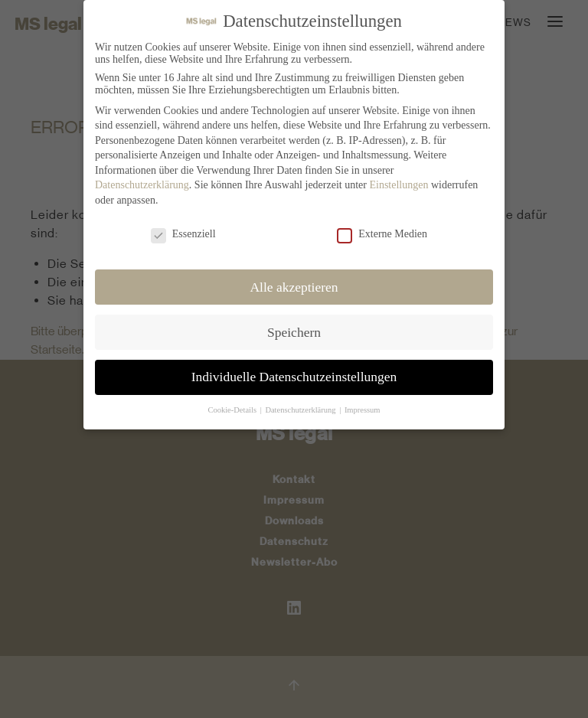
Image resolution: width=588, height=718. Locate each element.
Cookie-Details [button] (233, 407)
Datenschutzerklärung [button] (301, 407)
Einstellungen (399, 182)
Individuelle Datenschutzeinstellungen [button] (294, 374)
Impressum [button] (363, 407)
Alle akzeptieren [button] (294, 283)
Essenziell (183, 231)
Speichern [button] (294, 328)
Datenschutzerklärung (142, 182)
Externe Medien (382, 231)
